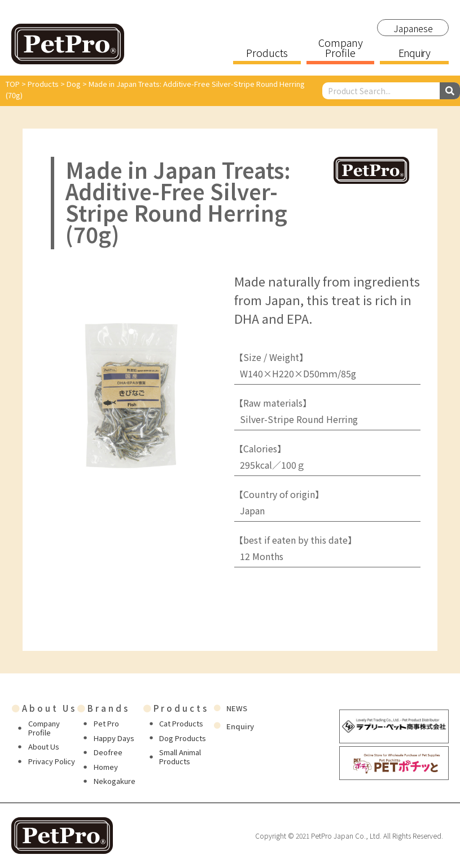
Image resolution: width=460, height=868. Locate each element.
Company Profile (341, 49)
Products (267, 54)
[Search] (450, 91)
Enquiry (414, 54)
